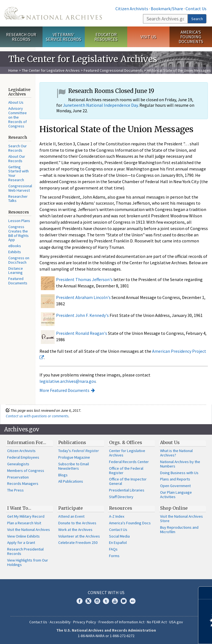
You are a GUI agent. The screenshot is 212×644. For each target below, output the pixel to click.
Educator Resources (106, 37)
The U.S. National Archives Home (53, 13)
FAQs (113, 549)
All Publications (71, 481)
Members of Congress (26, 471)
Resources (121, 508)
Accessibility (60, 622)
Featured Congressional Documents (113, 70)
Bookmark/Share (167, 9)
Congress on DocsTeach (19, 260)
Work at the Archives (75, 530)
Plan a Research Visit (24, 523)
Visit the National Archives (29, 530)
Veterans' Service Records (63, 37)
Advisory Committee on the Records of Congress (18, 117)
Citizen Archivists (132, 9)
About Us (16, 102)
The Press (15, 490)
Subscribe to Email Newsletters (74, 466)
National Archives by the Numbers (180, 464)
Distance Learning (16, 271)
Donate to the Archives (77, 523)
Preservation (18, 477)
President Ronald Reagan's (82, 333)
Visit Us (148, 37)
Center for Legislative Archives (127, 453)
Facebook (79, 601)
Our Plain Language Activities (176, 495)
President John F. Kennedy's (82, 315)
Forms (114, 556)
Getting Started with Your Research (18, 173)
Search (197, 19)
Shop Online (174, 508)
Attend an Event (71, 516)
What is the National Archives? (176, 453)
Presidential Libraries (127, 490)
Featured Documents (18, 281)
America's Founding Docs (130, 523)
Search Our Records (18, 148)
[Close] (206, 593)
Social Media (119, 536)
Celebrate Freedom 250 (78, 543)
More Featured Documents (64, 390)
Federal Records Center (129, 462)
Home (13, 70)
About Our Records (17, 159)
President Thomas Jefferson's (84, 279)
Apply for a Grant (21, 543)
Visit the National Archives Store (181, 519)
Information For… (27, 442)
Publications (72, 442)
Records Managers (23, 483)
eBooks (15, 246)
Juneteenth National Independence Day (100, 105)
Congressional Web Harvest (20, 188)
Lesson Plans (19, 221)
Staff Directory (121, 497)
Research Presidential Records (25, 551)
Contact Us (196, 9)
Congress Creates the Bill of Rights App (18, 233)
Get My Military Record (26, 516)
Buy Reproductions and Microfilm (179, 530)
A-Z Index (117, 516)
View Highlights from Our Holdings (28, 562)
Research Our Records (21, 37)
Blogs (63, 475)
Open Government (175, 486)
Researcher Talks (18, 199)
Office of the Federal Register (126, 471)
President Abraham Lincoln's (83, 297)
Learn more (163, 634)
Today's (79, 451)
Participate (71, 508)
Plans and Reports (175, 479)
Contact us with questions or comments (37, 416)
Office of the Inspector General (128, 481)
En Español (118, 543)
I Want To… (19, 508)
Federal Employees (23, 457)
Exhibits (15, 252)
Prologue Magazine (74, 457)
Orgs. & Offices (126, 442)
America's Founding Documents (191, 37)
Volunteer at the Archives (79, 536)
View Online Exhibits (23, 536)
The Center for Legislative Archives (51, 70)
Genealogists (18, 464)
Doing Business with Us (179, 473)
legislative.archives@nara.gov (67, 381)
